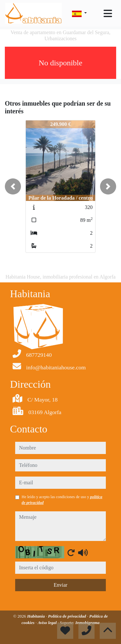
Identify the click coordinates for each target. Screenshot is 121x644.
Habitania (36, 616)
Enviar (60, 585)
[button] (13, 186)
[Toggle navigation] (108, 14)
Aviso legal (48, 623)
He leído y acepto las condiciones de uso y (62, 500)
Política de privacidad (68, 616)
